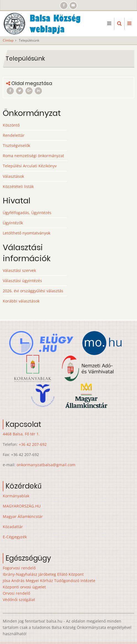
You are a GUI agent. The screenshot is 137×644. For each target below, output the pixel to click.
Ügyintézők (13, 223)
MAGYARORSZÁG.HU (22, 506)
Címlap (8, 40)
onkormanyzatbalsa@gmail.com (46, 465)
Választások (13, 176)
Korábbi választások (21, 301)
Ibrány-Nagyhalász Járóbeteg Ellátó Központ (43, 574)
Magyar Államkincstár (23, 516)
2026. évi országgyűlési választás (33, 291)
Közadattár (13, 527)
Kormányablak (16, 496)
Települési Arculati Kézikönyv (30, 166)
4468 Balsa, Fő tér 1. (21, 434)
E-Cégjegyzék (15, 537)
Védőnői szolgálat (19, 600)
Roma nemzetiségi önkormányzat (33, 156)
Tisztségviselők (16, 145)
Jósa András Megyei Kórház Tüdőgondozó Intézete (49, 581)
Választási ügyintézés (22, 281)
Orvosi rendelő (16, 593)
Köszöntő (11, 125)
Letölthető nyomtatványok (27, 233)
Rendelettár (14, 135)
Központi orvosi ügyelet (24, 587)
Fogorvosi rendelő (19, 568)
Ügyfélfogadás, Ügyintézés (27, 213)
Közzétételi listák (18, 186)
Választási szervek (19, 270)
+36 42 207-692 (33, 444)
